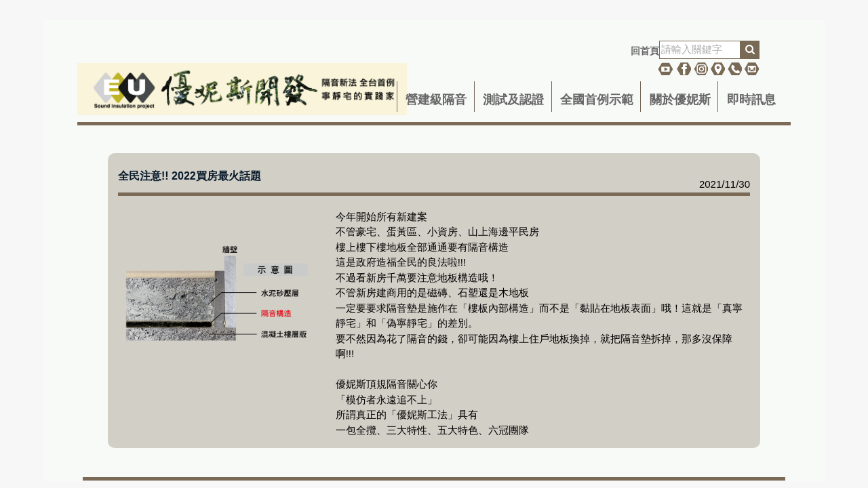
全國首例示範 (597, 100)
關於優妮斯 (680, 100)
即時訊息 (751, 100)
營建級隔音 (436, 100)
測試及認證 (513, 100)
